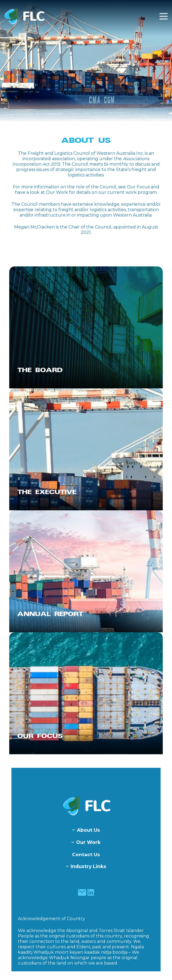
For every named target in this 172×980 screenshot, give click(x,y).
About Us (88, 830)
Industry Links (88, 866)
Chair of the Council (90, 227)
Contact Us (86, 855)
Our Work (57, 192)
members (49, 204)
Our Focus (138, 187)
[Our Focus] (86, 693)
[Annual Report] (86, 571)
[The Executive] (86, 449)
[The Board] (86, 327)
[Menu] (164, 16)
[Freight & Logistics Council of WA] (24, 16)
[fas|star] (82, 892)
